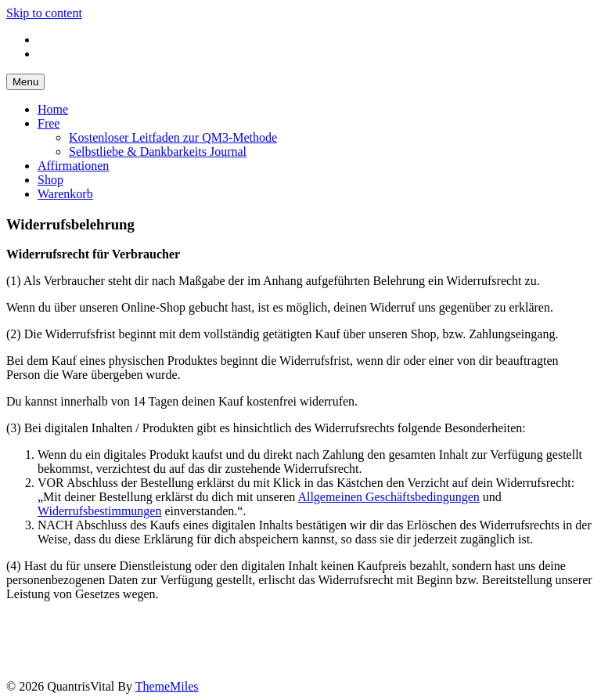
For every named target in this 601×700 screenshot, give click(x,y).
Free (49, 123)
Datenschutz (102, 630)
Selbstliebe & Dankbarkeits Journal (158, 152)
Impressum (29, 630)
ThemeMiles (167, 686)
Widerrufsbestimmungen (99, 511)
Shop (50, 180)
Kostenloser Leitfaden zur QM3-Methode (173, 137)
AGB (162, 630)
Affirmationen (73, 166)
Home (53, 109)
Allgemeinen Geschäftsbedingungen (388, 497)
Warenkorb (65, 194)
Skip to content (44, 13)
